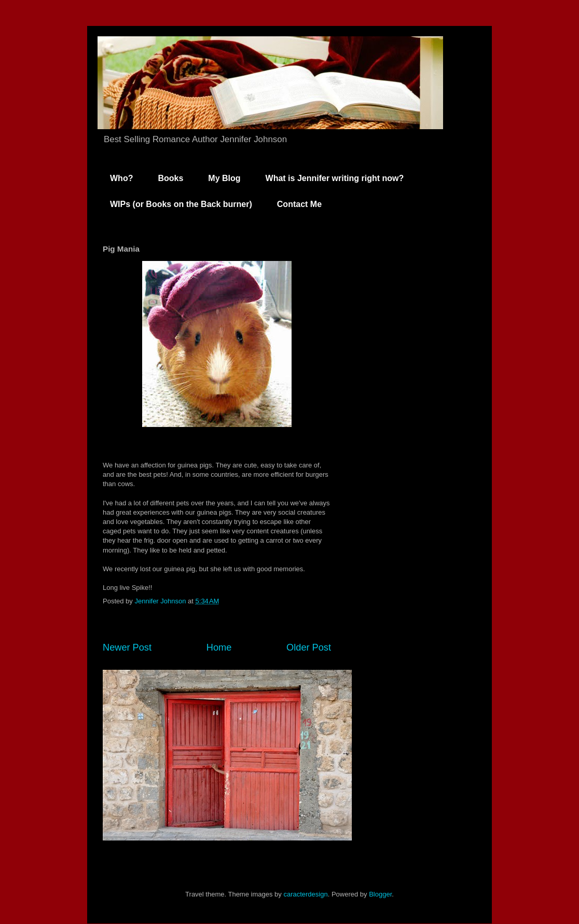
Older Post (309, 647)
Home (219, 647)
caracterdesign (305, 894)
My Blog (224, 178)
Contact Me (299, 204)
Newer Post (127, 647)
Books (170, 178)
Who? (121, 178)
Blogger (380, 894)
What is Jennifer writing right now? (335, 178)
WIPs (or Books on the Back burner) (181, 204)
